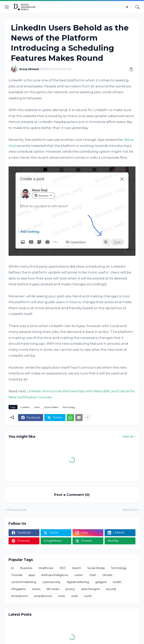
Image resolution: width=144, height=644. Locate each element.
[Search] (137, 7)
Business (26, 568)
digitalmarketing (78, 582)
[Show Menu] (7, 7)
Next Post (130, 510)
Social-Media (51, 407)
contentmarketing (24, 582)
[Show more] (87, 418)
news (37, 407)
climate (107, 575)
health (117, 582)
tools (62, 596)
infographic (19, 589)
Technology (69, 407)
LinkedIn (25, 407)
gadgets (101, 582)
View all (128, 436)
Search (77, 568)
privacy (70, 589)
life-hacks (53, 589)
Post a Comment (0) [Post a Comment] (72, 495)
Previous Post (17, 510)
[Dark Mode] (128, 7)
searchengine (90, 589)
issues (36, 589)
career (79, 575)
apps (32, 575)
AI (13, 568)
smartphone (19, 596)
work (74, 596)
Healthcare (46, 568)
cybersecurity (51, 582)
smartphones (43, 596)
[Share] (130, 69)
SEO (63, 568)
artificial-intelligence (55, 575)
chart (93, 575)
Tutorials (17, 575)
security (111, 589)
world (88, 596)
